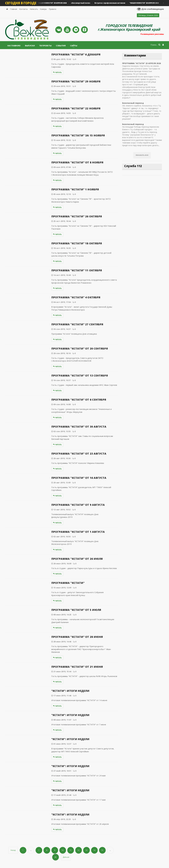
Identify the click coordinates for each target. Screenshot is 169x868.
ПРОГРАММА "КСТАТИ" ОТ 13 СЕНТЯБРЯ (78, 376)
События (61, 46)
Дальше (66, 857)
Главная (14, 9)
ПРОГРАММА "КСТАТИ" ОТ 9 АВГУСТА (77, 505)
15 (102, 850)
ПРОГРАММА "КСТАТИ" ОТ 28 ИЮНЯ (76, 637)
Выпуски (30, 46)
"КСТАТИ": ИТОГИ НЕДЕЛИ (70, 691)
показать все (142, 155)
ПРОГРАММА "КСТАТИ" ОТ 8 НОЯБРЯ (76, 162)
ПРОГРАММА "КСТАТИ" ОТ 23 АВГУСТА (78, 454)
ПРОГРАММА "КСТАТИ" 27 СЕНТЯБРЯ (76, 324)
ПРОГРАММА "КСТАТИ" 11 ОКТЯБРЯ (76, 270)
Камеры (43, 9)
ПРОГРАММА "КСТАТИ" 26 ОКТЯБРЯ (76, 216)
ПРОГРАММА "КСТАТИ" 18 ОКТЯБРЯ (76, 243)
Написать (34, 9)
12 (79, 850)
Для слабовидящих (151, 9)
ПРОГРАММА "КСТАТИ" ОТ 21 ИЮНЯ (76, 667)
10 (63, 850)
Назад (13, 850)
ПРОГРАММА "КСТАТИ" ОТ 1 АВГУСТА (77, 532)
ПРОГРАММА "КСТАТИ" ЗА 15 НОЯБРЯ (77, 135)
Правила (52, 9)
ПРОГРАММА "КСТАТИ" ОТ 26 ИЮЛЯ (76, 559)
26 (56, 857)
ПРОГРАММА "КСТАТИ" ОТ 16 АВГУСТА (78, 478)
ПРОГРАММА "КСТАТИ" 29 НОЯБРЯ (75, 81)
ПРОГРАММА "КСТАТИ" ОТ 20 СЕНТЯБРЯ (78, 349)
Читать (57, 72)
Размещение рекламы (151, 34)
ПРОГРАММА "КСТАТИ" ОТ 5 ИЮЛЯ (75, 610)
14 (94, 850)
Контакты (23, 9)
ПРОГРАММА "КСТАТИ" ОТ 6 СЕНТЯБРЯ (78, 400)
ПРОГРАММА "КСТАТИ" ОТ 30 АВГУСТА (78, 427)
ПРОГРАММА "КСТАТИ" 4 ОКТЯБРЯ (75, 297)
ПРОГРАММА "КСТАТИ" (67, 583)
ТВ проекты (45, 46)
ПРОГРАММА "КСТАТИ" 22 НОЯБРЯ (75, 108)
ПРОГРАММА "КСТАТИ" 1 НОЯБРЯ (74, 189)
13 (86, 850)
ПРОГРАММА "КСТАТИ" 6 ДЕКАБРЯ (75, 54)
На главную (14, 46)
